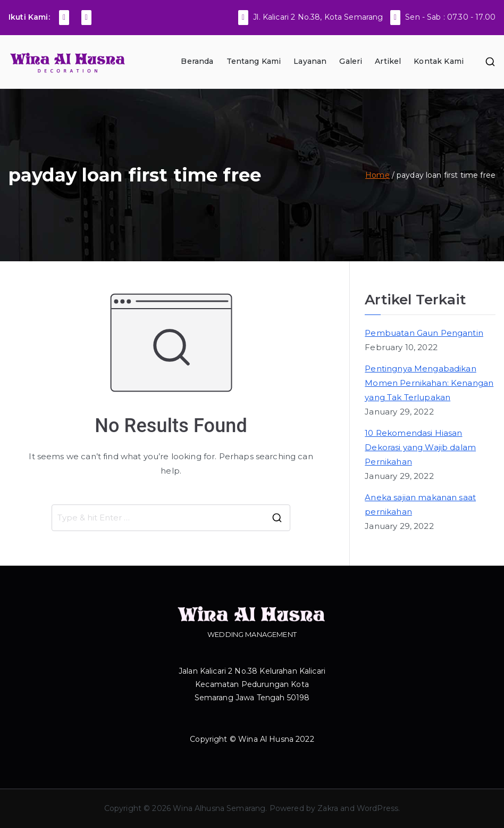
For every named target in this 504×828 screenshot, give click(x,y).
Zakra (328, 808)
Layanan (310, 61)
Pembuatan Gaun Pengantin (424, 333)
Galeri (351, 61)
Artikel (388, 61)
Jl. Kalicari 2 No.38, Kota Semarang (318, 17)
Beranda (197, 61)
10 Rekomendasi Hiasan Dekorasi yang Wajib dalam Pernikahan (420, 447)
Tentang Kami (254, 61)
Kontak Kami (439, 61)
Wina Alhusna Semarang (219, 808)
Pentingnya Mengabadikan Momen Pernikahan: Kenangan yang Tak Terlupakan (429, 383)
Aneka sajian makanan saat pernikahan (420, 504)
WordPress (377, 808)
